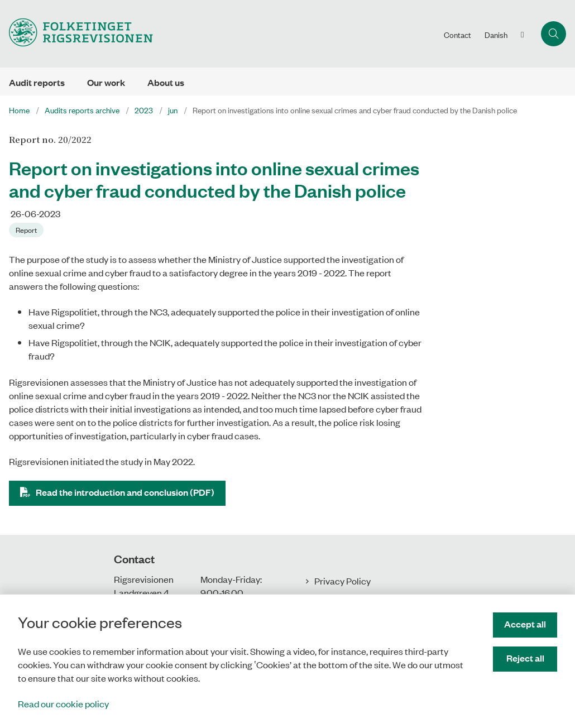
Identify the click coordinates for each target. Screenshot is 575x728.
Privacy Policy (342, 581)
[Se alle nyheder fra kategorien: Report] (27, 229)
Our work (106, 82)
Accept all (525, 624)
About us (166, 82)
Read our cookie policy (63, 703)
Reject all (525, 658)
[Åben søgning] (554, 34)
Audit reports (37, 82)
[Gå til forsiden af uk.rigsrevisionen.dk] (219, 34)
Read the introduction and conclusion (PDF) (125, 492)
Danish (496, 35)
